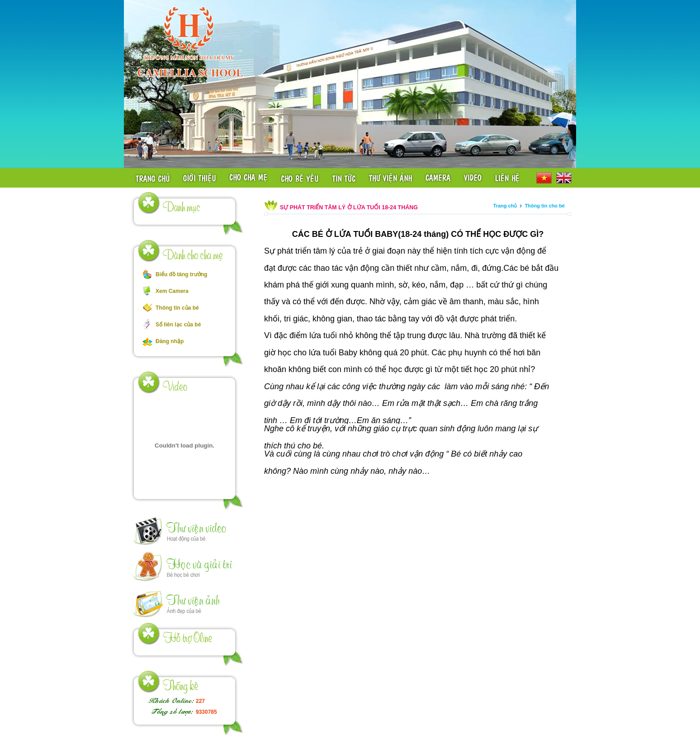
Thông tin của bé (177, 308)
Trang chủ (505, 206)
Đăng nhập (170, 341)
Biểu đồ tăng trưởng (181, 274)
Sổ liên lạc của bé (178, 325)
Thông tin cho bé (545, 206)
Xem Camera (172, 291)
